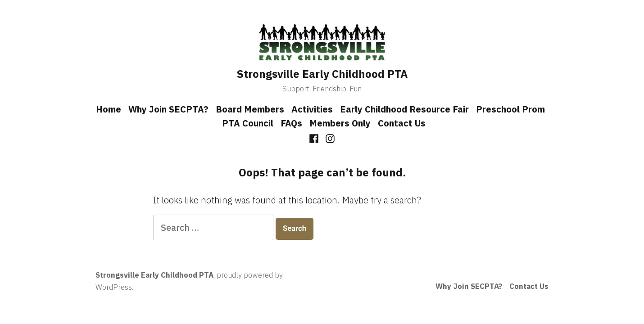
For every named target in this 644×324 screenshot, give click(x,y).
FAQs (291, 123)
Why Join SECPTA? (168, 109)
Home (109, 109)
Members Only (340, 123)
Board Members (250, 109)
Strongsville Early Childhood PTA (322, 74)
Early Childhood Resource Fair (404, 109)
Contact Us (402, 123)
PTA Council (248, 123)
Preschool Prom (510, 109)
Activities (312, 109)
